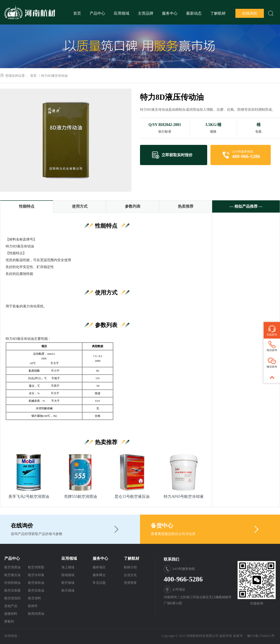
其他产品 (11, 606)
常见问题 (99, 583)
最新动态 (194, 13)
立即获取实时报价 (177, 155)
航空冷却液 (36, 575)
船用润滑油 (36, 614)
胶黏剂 (9, 621)
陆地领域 (68, 575)
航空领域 (68, 583)
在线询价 (250, 13)
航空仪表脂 (12, 590)
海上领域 (68, 567)
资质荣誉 (130, 583)
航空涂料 (34, 598)
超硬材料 (11, 614)
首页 (77, 13)
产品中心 (97, 13)
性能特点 (27, 206)
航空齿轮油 (36, 583)
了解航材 (218, 13)
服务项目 (99, 567)
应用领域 (121, 13)
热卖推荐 (186, 206)
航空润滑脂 (36, 567)
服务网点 (99, 575)
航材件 (33, 606)
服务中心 (170, 13)
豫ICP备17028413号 (261, 636)
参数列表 (133, 206)
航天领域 (68, 590)
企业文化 (130, 575)
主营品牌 (146, 13)
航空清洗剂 (12, 598)
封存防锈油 (12, 583)
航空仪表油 (36, 590)
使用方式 (80, 206)
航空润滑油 (12, 567)
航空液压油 (12, 575)
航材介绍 (130, 567)
